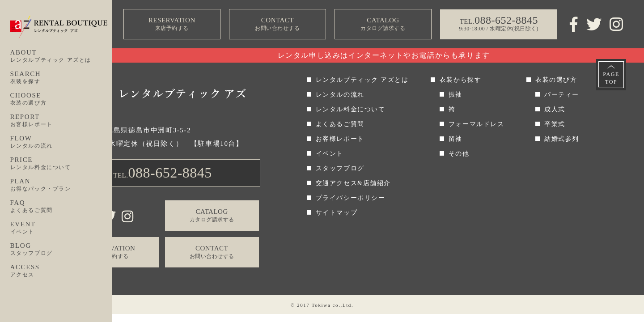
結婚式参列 (562, 139)
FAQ (61, 207)
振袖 (455, 95)
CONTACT (277, 24)
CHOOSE (61, 99)
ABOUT (61, 56)
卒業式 (555, 124)
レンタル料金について (351, 109)
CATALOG (383, 24)
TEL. (163, 173)
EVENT (61, 228)
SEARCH (61, 78)
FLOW (61, 142)
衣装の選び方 (556, 80)
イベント (330, 154)
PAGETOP (611, 78)
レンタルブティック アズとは (362, 80)
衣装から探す (461, 80)
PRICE (61, 164)
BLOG (61, 250)
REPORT (61, 121)
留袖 (455, 139)
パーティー (562, 95)
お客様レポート (340, 139)
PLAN (61, 185)
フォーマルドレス (477, 124)
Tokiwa (321, 305)
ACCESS (61, 271)
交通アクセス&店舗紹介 (354, 183)
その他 (459, 154)
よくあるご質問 (340, 124)
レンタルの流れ (340, 95)
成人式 (555, 109)
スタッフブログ (340, 168)
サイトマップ (337, 213)
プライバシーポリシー (351, 198)
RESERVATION (172, 24)
